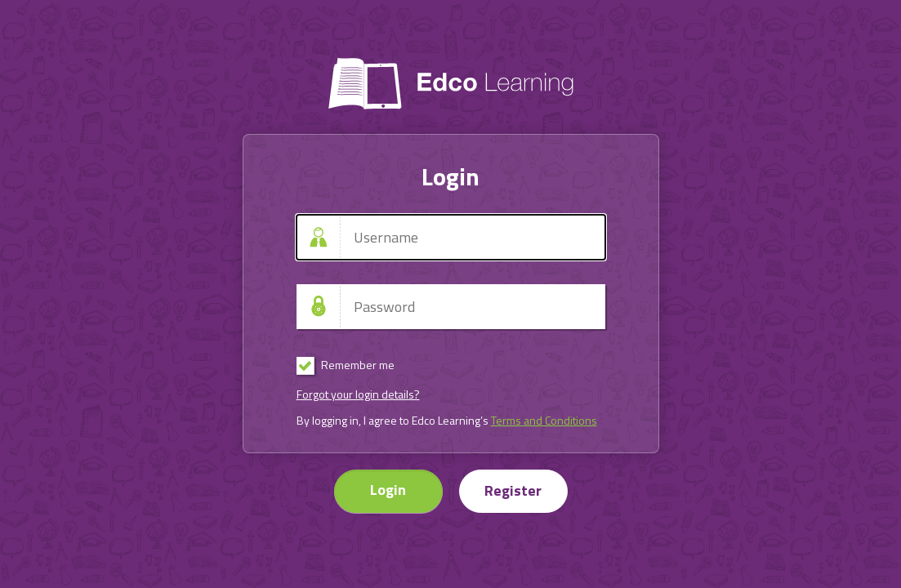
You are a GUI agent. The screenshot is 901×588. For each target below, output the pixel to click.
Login (388, 490)
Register (513, 490)
